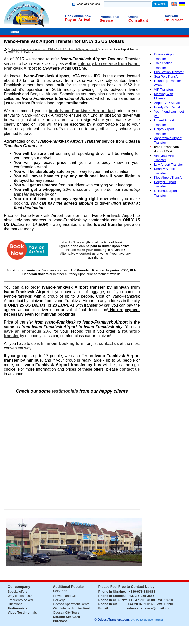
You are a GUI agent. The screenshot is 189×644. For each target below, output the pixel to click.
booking (21, 203)
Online (133, 17)
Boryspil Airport (44, 94)
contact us (130, 369)
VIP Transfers (164, 89)
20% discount (77, 190)
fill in (45, 343)
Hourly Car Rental (167, 107)
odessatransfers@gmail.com (149, 608)
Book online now (78, 16)
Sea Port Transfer (167, 76)
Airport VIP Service (168, 103)
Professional (109, 17)
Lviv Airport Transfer (169, 165)
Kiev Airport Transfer (169, 178)
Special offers (17, 591)
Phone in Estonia (112, 596)
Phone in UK (108, 604)
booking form (72, 343)
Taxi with (171, 16)
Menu (15, 32)
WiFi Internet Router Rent (71, 608)
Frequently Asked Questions (20, 602)
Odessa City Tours (66, 613)
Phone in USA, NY (112, 600)
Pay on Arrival (78, 19)
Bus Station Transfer (169, 72)
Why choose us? (20, 596)
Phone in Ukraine (112, 591)
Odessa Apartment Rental (71, 604)
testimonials (65, 391)
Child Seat (174, 20)
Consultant (138, 20)
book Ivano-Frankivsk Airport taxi (82, 111)
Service (106, 20)
